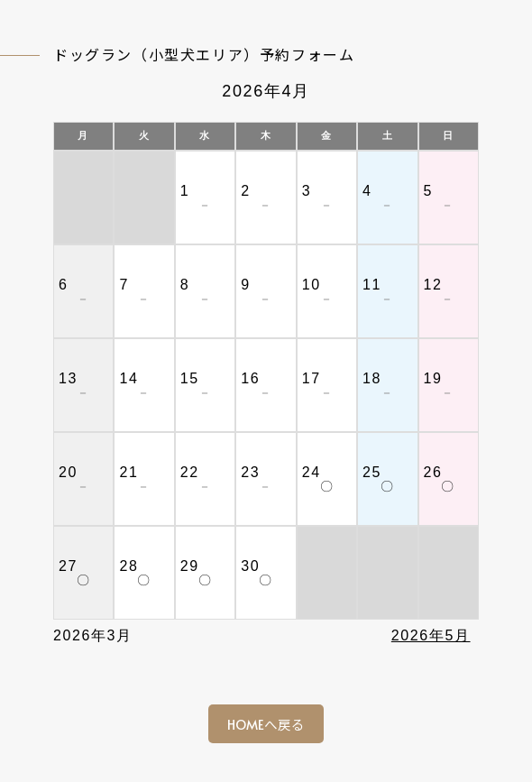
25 (372, 472)
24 (312, 472)
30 (250, 566)
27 (68, 566)
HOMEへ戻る (266, 724)
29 (190, 566)
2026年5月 (431, 635)
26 (433, 472)
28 (128, 566)
